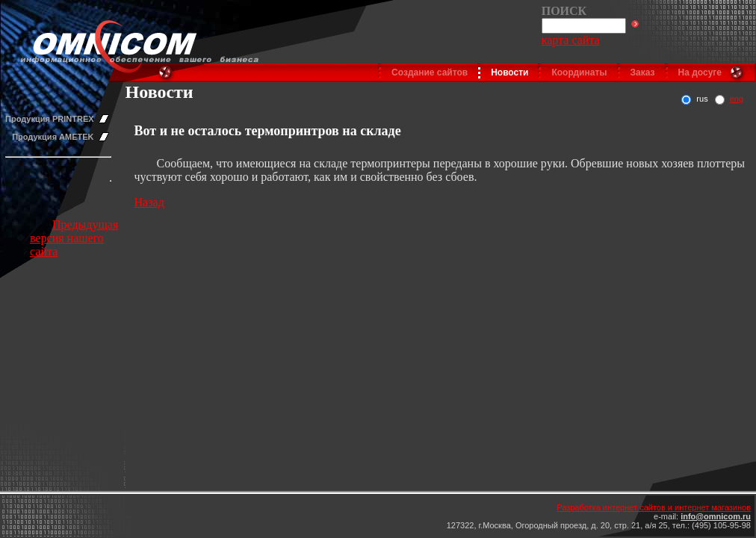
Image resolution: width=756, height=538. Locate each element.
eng (737, 99)
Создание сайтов (430, 72)
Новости (509, 72)
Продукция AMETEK (53, 137)
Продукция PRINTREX (50, 119)
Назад (149, 202)
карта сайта (571, 40)
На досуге (700, 72)
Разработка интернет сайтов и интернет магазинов (654, 507)
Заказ (643, 72)
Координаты (579, 72)
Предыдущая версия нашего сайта (74, 238)
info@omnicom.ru (716, 516)
